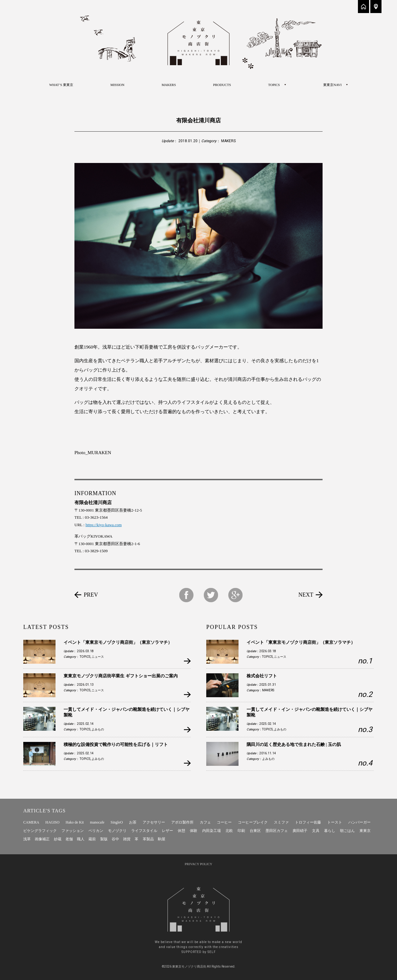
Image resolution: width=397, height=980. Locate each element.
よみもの (98, 729)
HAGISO (52, 822)
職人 (81, 839)
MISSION (117, 85)
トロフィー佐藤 (308, 822)
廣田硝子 (300, 831)
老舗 (69, 839)
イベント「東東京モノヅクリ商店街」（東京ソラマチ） (118, 642)
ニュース (98, 657)
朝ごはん (347, 831)
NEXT (306, 595)
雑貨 (127, 839)
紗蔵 (58, 839)
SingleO (117, 822)
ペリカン (96, 831)
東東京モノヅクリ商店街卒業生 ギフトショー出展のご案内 (121, 676)
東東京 (365, 831)
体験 (194, 831)
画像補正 (42, 839)
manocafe (97, 822)
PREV (91, 595)
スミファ (281, 822)
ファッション (73, 831)
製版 (104, 839)
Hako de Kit (75, 822)
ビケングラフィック (40, 831)
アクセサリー (154, 822)
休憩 (181, 831)
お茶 (133, 822)
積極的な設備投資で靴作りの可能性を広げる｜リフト (116, 745)
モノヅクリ (117, 831)
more (187, 661)
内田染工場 (212, 831)
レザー (167, 831)
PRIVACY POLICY (199, 864)
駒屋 (162, 839)
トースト (335, 822)
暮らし (330, 831)
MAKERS (169, 85)
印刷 (241, 831)
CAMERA (31, 822)
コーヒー (224, 822)
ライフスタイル (144, 831)
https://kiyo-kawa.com (104, 525)
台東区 (255, 831)
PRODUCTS (222, 85)
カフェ (205, 822)
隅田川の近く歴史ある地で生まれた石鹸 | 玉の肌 (294, 745)
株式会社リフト (262, 676)
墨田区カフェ (277, 831)
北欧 (229, 831)
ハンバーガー (359, 822)
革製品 (148, 839)
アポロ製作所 (182, 822)
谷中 (115, 839)
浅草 (27, 839)
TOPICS (85, 657)
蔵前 (92, 839)
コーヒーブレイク (253, 822)
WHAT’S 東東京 (61, 85)
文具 (316, 831)
